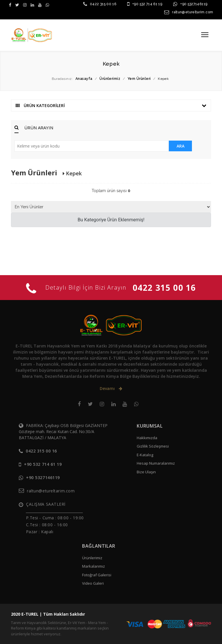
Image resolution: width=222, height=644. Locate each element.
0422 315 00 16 (103, 4)
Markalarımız (94, 566)
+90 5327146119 (194, 4)
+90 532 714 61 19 (147, 4)
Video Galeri (93, 583)
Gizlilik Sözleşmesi (153, 446)
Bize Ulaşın (146, 472)
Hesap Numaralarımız (156, 463)
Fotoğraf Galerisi (97, 575)
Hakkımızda (147, 438)
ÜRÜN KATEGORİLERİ (111, 105)
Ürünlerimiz (92, 558)
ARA (181, 146)
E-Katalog (145, 455)
